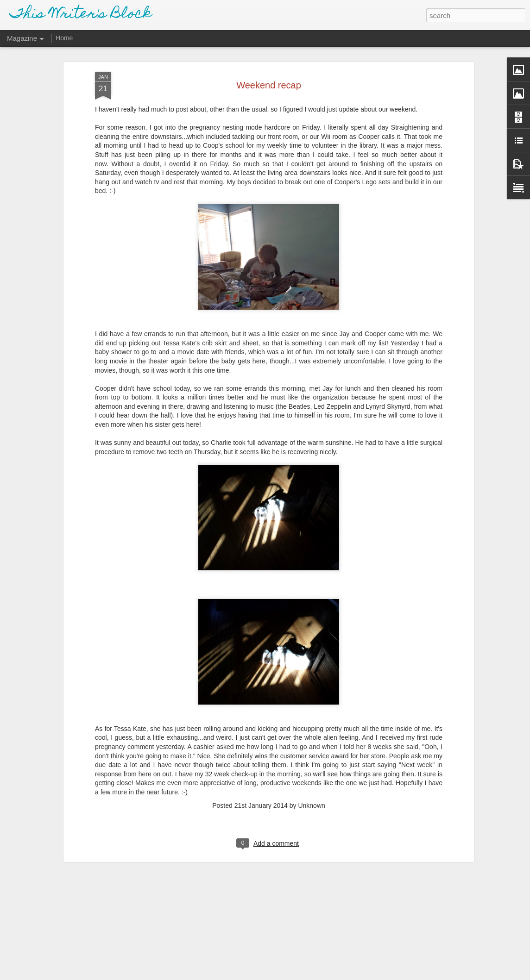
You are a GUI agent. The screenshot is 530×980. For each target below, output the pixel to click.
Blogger (294, 975)
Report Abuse (321, 975)
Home (64, 38)
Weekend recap (269, 78)
